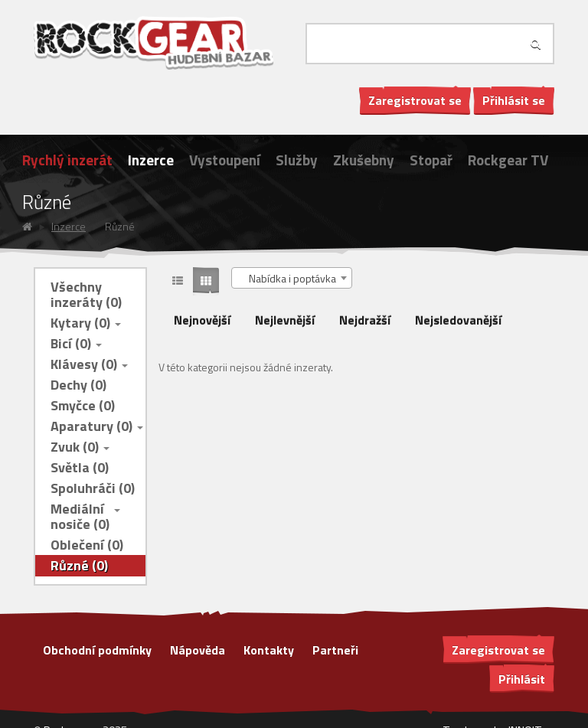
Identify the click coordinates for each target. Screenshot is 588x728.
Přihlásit (522, 679)
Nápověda (198, 650)
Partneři (335, 650)
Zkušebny (364, 160)
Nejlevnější (285, 320)
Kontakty (269, 650)
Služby (297, 160)
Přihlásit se (514, 100)
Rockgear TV (508, 160)
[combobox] (292, 278)
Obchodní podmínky (97, 650)
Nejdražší (365, 320)
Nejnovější (202, 320)
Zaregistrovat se (415, 100)
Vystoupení (225, 160)
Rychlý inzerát (67, 160)
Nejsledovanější (458, 320)
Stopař (431, 160)
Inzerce (151, 160)
